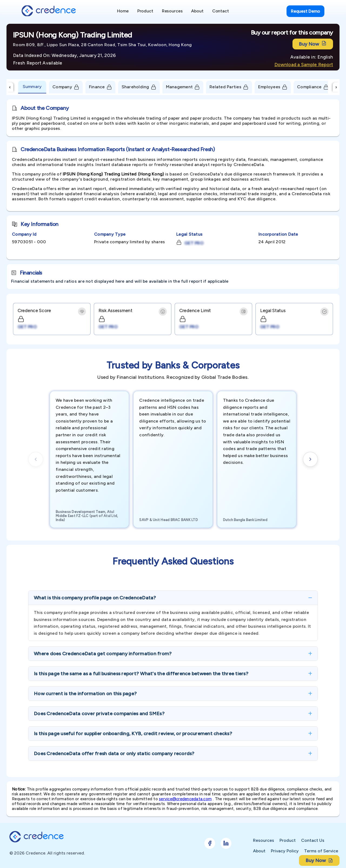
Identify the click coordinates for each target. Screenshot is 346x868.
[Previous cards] (36, 459)
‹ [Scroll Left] (10, 87)
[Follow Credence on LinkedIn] (226, 843)
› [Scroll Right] (336, 87)
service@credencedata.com (185, 799)
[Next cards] (310, 459)
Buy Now (313, 44)
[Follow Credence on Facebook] (210, 843)
